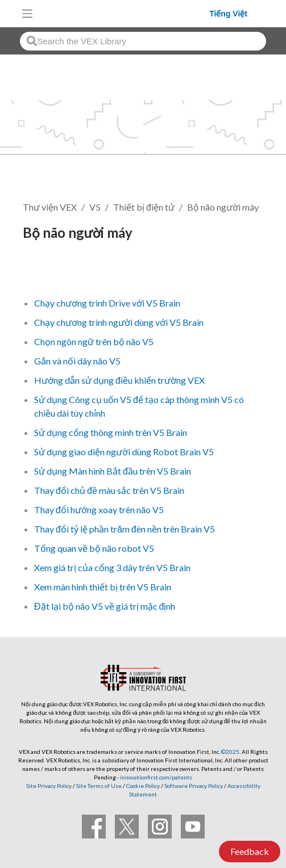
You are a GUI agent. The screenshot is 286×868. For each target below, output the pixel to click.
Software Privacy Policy (194, 786)
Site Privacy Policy (49, 786)
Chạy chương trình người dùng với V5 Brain (119, 322)
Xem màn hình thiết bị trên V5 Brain (103, 587)
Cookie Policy (143, 786)
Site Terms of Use (98, 786)
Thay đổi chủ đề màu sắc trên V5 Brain (109, 490)
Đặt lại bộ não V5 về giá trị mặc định (105, 606)
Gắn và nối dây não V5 (77, 361)
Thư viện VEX (50, 207)
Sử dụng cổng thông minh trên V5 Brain (111, 432)
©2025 (230, 752)
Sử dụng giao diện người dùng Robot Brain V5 (124, 452)
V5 (95, 207)
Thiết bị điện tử (144, 207)
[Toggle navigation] (27, 14)
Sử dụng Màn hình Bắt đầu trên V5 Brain (113, 471)
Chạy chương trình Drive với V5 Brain (107, 303)
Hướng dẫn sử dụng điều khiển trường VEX (119, 380)
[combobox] (143, 41)
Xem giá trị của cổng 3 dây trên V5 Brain (112, 567)
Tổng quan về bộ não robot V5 (94, 548)
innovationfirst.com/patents (156, 777)
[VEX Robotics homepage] (124, 13)
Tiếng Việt (228, 14)
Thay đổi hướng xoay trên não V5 (99, 510)
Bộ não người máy (223, 207)
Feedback (250, 851)
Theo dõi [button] (48, 272)
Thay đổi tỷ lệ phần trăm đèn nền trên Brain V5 (125, 529)
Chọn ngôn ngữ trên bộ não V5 (94, 341)
